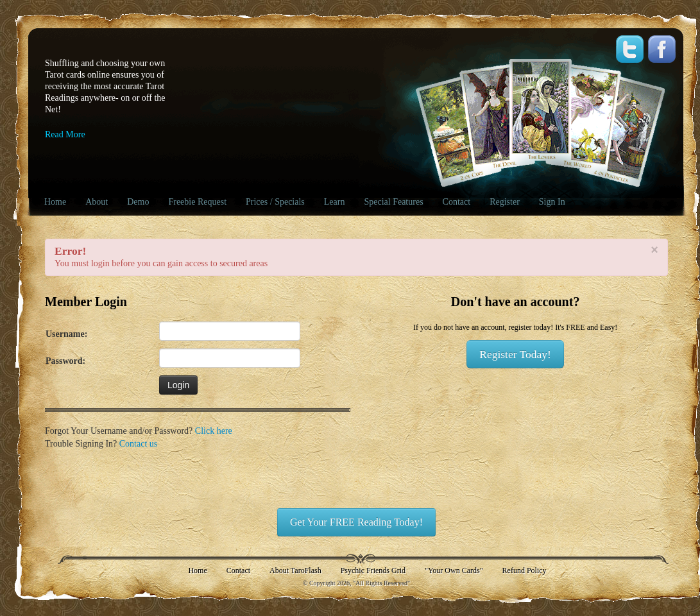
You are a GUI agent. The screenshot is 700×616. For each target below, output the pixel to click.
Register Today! (515, 354)
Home (55, 202)
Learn (335, 202)
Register (505, 202)
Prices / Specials (275, 202)
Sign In (552, 202)
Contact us (139, 444)
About (97, 202)
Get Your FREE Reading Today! (356, 522)
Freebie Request (197, 202)
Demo (138, 202)
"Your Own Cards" (454, 570)
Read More (65, 134)
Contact (457, 202)
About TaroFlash (295, 570)
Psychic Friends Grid (373, 570)
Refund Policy (525, 570)
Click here (214, 431)
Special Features (393, 202)
